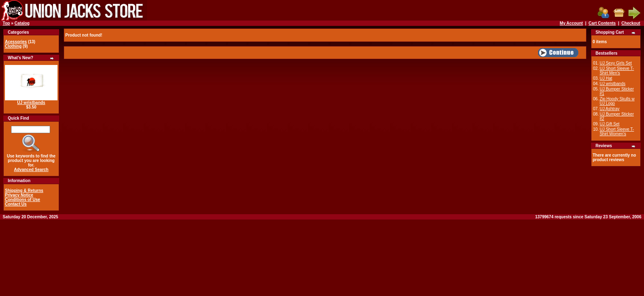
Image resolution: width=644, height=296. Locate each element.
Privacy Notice (19, 195)
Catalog (22, 23)
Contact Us (16, 204)
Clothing (13, 46)
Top (7, 23)
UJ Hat (606, 78)
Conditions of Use (23, 200)
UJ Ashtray (609, 109)
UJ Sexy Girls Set (616, 63)
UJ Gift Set (609, 124)
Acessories (16, 42)
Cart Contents (602, 23)
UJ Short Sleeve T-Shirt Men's (617, 71)
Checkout (631, 23)
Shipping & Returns (24, 191)
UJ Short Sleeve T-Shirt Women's (617, 132)
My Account (571, 23)
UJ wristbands (31, 103)
